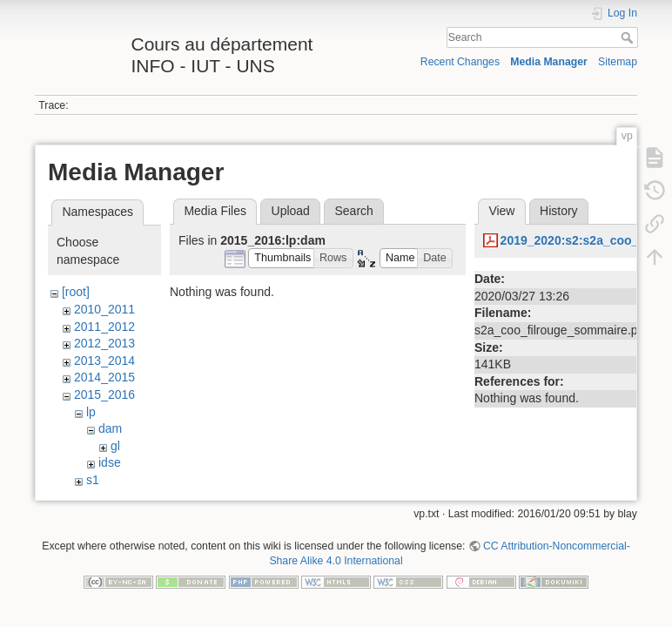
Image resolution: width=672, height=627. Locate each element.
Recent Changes (460, 62)
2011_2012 (104, 327)
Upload (291, 211)
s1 (93, 480)
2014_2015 (104, 377)
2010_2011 (104, 309)
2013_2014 (104, 361)
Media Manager (549, 62)
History (559, 211)
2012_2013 (104, 343)
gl (115, 446)
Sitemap (618, 62)
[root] (76, 292)
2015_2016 (104, 394)
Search (629, 37)
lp (91, 412)
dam (110, 428)
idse (110, 462)
